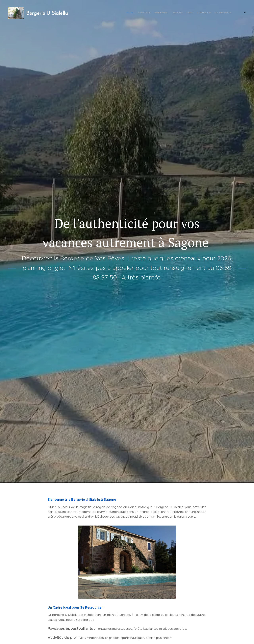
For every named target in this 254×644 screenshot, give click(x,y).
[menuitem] (203, 13)
